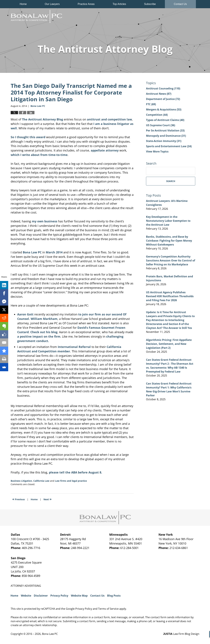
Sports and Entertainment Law (169, 146)
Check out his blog (44, 332)
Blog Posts (114, 596)
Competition (157, 115)
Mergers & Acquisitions (164, 109)
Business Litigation (21, 481)
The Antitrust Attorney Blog (36, 16)
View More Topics (157, 151)
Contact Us (180, 4)
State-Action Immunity (164, 141)
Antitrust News (159, 94)
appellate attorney (105, 150)
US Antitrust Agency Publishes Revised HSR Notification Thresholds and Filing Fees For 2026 (170, 296)
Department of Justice (163, 99)
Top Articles (119, 4)
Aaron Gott (25, 314)
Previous (19, 499)
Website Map (79, 596)
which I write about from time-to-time (39, 155)
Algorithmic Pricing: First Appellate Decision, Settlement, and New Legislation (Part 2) (169, 344)
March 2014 (54, 252)
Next (47, 499)
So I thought (20, 137)
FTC (151, 104)
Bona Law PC (32, 252)
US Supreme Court (161, 125)
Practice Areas (86, 4)
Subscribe (150, 4)
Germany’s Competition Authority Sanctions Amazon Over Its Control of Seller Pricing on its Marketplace (171, 260)
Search (171, 181)
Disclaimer (41, 596)
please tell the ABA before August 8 (75, 472)
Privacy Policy (59, 596)
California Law (41, 481)
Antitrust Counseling (163, 88)
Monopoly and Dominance (166, 136)
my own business (45, 221)
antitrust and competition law (109, 119)
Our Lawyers (52, 4)
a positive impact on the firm (39, 336)
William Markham (44, 319)
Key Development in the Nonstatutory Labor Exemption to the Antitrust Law (168, 221)
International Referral (74, 347)
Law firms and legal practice (71, 481)
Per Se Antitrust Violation (165, 130)
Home (23, 4)
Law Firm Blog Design (181, 634)
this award (37, 137)
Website (26, 596)
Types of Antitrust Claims (165, 120)
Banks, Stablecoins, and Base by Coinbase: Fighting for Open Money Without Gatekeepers (169, 241)
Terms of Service (108, 609)
